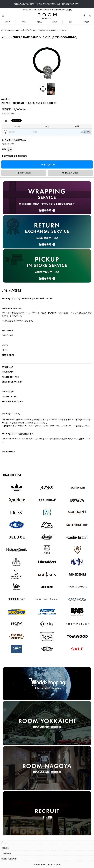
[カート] (90, 16)
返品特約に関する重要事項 (14, 156)
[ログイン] (84, 16)
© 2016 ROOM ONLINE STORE (47, 865)
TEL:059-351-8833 (10, 397)
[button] (3, 16)
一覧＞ (8, 451)
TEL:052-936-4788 (10, 377)
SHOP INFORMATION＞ (12, 382)
